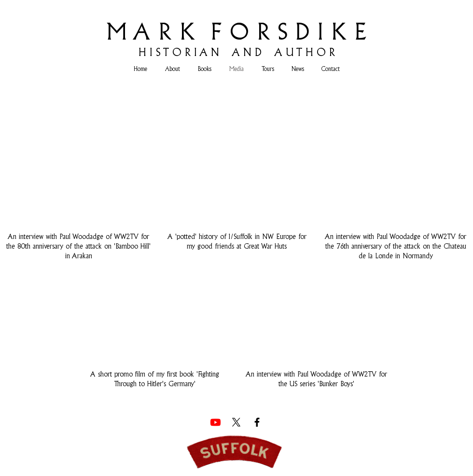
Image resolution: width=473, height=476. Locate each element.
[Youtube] (216, 422)
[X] (236, 422)
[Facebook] (257, 422)
